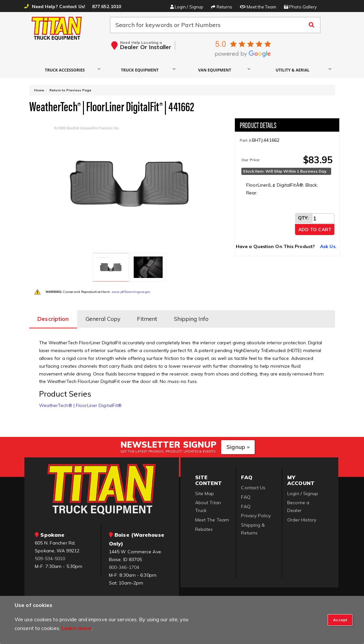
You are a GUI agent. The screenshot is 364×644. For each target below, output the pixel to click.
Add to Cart (315, 230)
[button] (67, 70)
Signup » (238, 443)
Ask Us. (328, 246)
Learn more (76, 628)
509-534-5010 (50, 554)
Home (39, 90)
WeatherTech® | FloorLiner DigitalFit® (81, 401)
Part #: (246, 140)
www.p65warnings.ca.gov (131, 289)
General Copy (104, 315)
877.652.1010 (107, 7)
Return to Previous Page (70, 90)
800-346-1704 (124, 563)
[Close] (340, 620)
